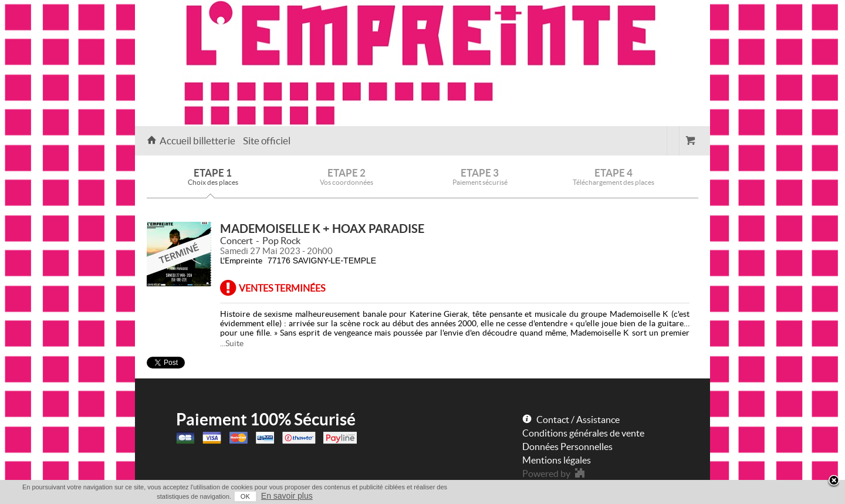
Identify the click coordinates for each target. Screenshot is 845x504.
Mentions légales (557, 460)
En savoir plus (287, 496)
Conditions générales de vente (583, 433)
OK (245, 496)
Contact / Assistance (578, 420)
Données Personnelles (567, 447)
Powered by (546, 473)
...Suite (232, 343)
